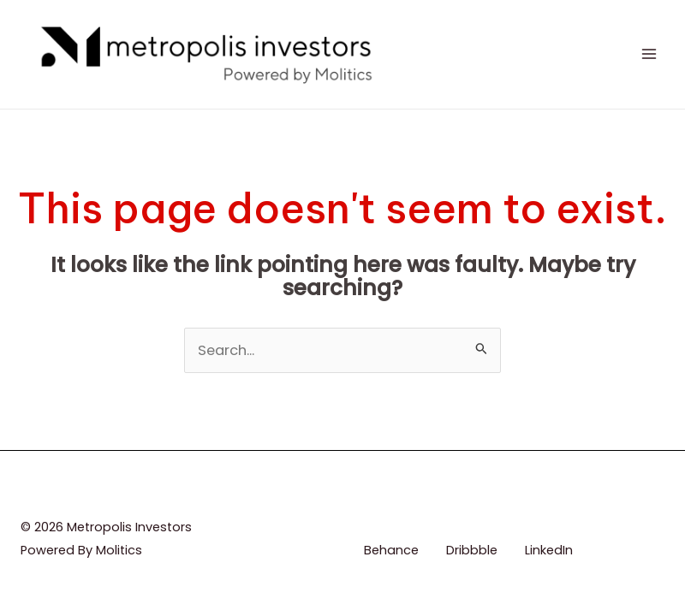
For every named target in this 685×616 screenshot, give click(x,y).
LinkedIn (549, 550)
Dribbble (472, 550)
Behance (391, 550)
